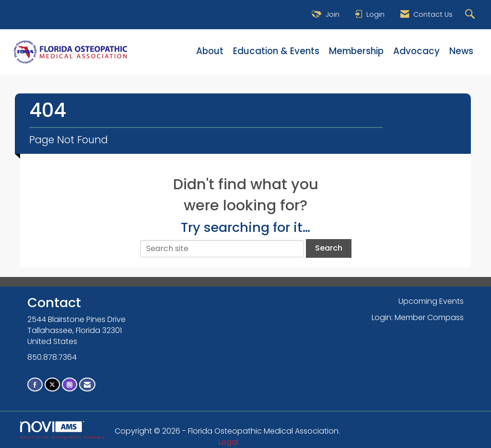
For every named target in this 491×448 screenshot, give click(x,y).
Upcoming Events (431, 301)
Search (329, 248)
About (210, 51)
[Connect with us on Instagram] (70, 385)
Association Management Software (63, 430)
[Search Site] (471, 15)
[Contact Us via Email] (87, 385)
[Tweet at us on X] (52, 385)
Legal (228, 442)
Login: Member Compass (418, 317)
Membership (356, 51)
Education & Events (276, 51)
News (461, 51)
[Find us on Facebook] (35, 385)
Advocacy (416, 51)
